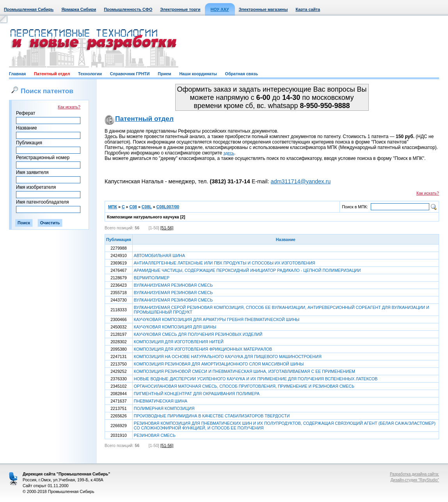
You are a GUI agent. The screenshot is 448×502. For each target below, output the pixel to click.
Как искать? (69, 107)
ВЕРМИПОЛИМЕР (152, 278)
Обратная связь (242, 74)
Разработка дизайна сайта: (414, 474)
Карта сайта (308, 9)
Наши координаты (198, 74)
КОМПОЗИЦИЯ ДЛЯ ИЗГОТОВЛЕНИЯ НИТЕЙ (179, 342)
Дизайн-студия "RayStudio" (415, 480)
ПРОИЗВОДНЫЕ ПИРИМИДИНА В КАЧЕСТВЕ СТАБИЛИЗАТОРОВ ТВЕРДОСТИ (212, 416)
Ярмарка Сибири (79, 9)
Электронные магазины (263, 9)
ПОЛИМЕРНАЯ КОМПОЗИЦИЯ (164, 408)
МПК (113, 207)
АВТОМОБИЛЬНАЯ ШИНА (159, 255)
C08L (147, 207)
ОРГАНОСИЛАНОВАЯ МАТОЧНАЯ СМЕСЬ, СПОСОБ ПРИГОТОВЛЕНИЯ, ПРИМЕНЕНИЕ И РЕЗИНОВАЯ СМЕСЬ (244, 386)
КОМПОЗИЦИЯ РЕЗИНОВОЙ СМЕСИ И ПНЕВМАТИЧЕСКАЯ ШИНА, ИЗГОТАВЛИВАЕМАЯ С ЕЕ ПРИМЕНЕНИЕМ (244, 371)
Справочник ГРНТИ (130, 74)
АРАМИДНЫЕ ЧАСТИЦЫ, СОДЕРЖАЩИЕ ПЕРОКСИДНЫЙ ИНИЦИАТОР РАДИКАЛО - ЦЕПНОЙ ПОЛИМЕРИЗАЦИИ (247, 270)
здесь (229, 153)
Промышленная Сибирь (29, 9)
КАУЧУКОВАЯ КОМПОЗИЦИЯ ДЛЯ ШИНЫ (175, 327)
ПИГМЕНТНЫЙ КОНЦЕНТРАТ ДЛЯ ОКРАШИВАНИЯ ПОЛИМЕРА (197, 394)
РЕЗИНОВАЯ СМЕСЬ (155, 435)
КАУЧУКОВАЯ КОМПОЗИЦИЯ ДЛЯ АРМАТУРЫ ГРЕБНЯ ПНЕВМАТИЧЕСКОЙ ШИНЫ (217, 319)
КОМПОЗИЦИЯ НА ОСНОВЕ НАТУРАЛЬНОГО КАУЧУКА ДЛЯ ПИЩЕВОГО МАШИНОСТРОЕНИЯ (228, 357)
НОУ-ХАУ (220, 9)
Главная (17, 74)
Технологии (90, 74)
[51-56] (167, 228)
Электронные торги (180, 9)
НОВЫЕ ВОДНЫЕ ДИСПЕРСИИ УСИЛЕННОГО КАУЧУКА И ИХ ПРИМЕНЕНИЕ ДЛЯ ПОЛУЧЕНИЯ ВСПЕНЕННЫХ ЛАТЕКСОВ (256, 379)
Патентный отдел (52, 74)
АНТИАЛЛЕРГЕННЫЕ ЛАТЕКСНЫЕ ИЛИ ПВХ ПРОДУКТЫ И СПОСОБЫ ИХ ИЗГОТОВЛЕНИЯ (225, 263)
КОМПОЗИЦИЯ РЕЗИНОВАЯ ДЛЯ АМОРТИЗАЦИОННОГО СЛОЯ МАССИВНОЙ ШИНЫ (219, 364)
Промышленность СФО (128, 9)
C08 (133, 207)
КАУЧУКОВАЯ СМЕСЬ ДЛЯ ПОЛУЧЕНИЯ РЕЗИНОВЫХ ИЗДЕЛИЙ (198, 334)
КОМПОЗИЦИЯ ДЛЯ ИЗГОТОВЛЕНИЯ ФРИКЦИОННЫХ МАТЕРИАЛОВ (203, 349)
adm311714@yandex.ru (300, 181)
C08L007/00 (168, 207)
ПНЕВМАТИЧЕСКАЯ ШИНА (161, 401)
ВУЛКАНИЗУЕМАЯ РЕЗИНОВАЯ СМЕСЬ (173, 285)
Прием (164, 74)
